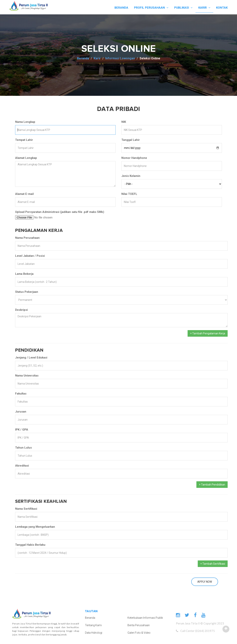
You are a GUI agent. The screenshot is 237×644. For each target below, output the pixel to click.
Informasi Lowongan (120, 58)
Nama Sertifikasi (26, 509)
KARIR (204, 8)
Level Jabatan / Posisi (30, 256)
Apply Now (205, 582)
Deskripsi (21, 310)
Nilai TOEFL (129, 194)
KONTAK (222, 8)
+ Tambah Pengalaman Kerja (208, 333)
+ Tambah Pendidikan (212, 485)
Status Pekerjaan (27, 292)
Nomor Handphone (134, 158)
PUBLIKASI (183, 8)
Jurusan (21, 412)
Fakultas (21, 394)
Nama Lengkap (25, 122)
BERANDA (121, 8)
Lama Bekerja (24, 274)
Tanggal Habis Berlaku (30, 545)
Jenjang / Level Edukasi (31, 358)
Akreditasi (22, 466)
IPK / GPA (22, 430)
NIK (124, 122)
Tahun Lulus (23, 448)
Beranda (83, 58)
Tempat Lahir (24, 140)
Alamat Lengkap (26, 158)
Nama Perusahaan (27, 238)
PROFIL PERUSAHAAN (151, 8)
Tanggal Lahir (131, 140)
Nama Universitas (27, 376)
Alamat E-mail (24, 194)
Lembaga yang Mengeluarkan (35, 527)
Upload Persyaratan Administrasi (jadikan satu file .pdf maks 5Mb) (60, 212)
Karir (97, 58)
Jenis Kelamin (131, 176)
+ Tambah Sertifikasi (213, 564)
